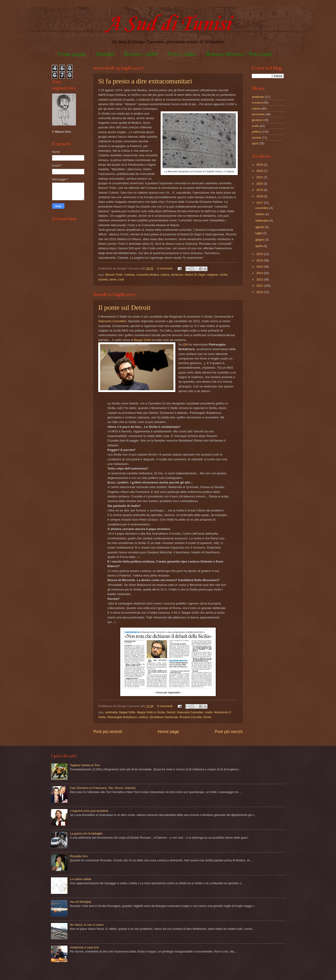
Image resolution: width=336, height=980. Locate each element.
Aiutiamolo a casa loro (84, 947)
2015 (260, 260)
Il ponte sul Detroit (124, 307)
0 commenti (165, 268)
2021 (260, 177)
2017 (260, 203)
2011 (260, 286)
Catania (130, 275)
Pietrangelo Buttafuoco (122, 717)
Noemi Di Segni (195, 275)
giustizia (257, 120)
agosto (260, 227)
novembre (262, 208)
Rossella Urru (79, 856)
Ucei (121, 279)
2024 (260, 165)
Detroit (171, 712)
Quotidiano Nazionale (164, 717)
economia (258, 114)
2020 (260, 184)
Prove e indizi (182, 54)
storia (113, 279)
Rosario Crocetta (191, 717)
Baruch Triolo (114, 275)
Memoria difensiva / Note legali (239, 54)
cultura (165, 275)
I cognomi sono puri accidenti (89, 811)
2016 (260, 254)
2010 (260, 292)
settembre (262, 221)
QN (185, 345)
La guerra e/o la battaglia (86, 833)
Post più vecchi (229, 732)
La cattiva (80, 879)
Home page (168, 732)
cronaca (257, 103)
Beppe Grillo (143, 340)
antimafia (112, 712)
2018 (260, 196)
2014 (260, 267)
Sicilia (224, 275)
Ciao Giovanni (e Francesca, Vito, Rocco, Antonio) (103, 788)
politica (143, 717)
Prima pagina (72, 54)
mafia (209, 712)
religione (213, 275)
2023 (260, 171)
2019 (260, 190)
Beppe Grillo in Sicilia (151, 712)
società (103, 279)
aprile (259, 246)
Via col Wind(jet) (81, 902)
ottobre (260, 214)
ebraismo (177, 275)
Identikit (105, 54)
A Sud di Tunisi (168, 24)
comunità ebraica (148, 275)
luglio (259, 233)
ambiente (258, 97)
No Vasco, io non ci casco (87, 925)
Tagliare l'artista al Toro (85, 765)
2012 (260, 279)
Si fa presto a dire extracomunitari (145, 81)
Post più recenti (108, 732)
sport (255, 143)
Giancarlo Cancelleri (112, 321)
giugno (260, 240)
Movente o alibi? (141, 54)
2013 (260, 273)
